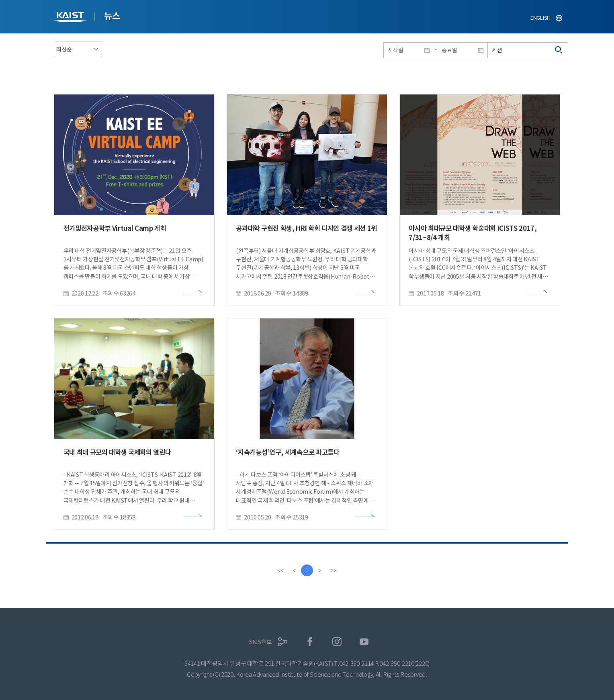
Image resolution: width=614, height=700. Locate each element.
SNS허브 (261, 642)
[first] (280, 571)
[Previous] (294, 571)
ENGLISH (540, 18)
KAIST (71, 18)
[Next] (320, 571)
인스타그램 (337, 642)
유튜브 (364, 642)
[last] (334, 571)
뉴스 (112, 16)
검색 (559, 50)
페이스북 (310, 642)
